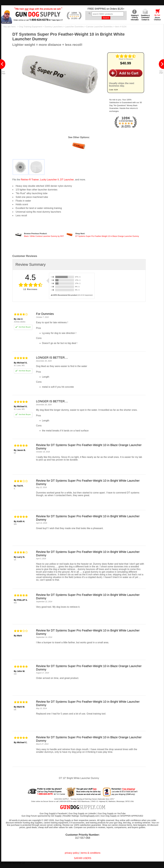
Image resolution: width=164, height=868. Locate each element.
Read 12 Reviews (126, 59)
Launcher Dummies (74, 27)
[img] (126, 56)
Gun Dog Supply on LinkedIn (82, 813)
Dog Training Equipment (31, 27)
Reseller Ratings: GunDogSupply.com (81, 816)
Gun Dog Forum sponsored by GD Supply (41, 816)
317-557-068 (83, 838)
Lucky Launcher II (49, 180)
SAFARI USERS (83, 858)
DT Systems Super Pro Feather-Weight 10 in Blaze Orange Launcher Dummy (107, 236)
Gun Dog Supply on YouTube (112, 813)
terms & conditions (91, 853)
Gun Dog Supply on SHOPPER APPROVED (122, 816)
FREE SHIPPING (97, 9)
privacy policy (72, 853)
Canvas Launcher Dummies (99, 27)
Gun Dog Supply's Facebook (53, 813)
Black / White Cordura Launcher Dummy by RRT (44, 236)
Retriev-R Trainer (30, 180)
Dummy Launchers (54, 27)
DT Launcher (67, 180)
